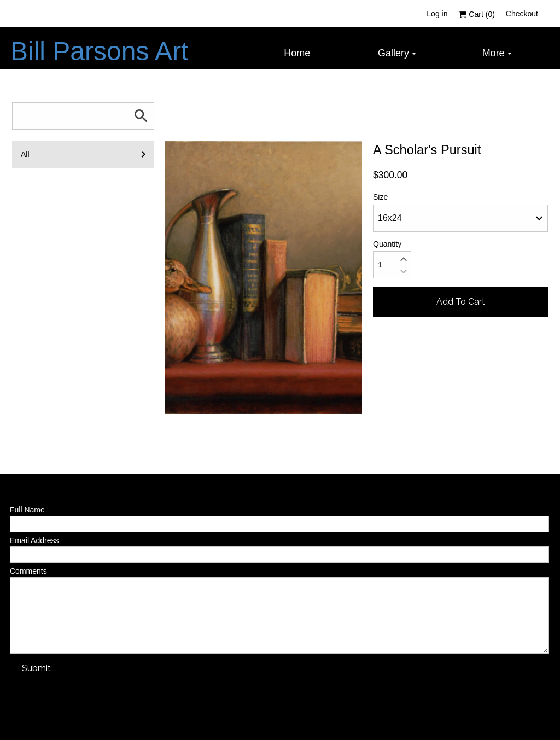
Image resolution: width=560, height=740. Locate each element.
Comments (28, 571)
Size (380, 197)
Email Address (34, 540)
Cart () (476, 14)
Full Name (27, 510)
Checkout (522, 14)
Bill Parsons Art (99, 51)
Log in (437, 14)
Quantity (387, 244)
